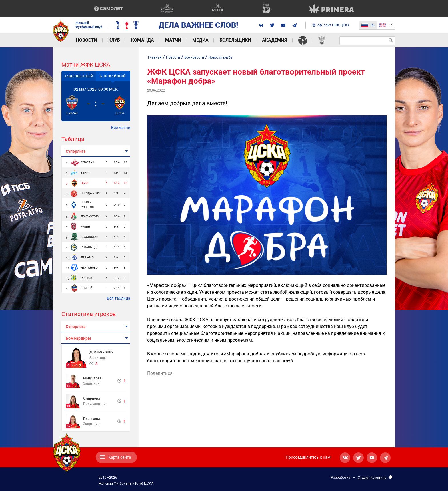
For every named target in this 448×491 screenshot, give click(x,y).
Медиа (196, 40)
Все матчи (121, 128)
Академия (269, 40)
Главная (155, 57)
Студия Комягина (372, 478)
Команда (140, 40)
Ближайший (113, 76)
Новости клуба (220, 57)
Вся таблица (119, 298)
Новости (86, 40)
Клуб (112, 40)
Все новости (194, 57)
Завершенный (79, 76)
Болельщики (230, 40)
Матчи (170, 40)
